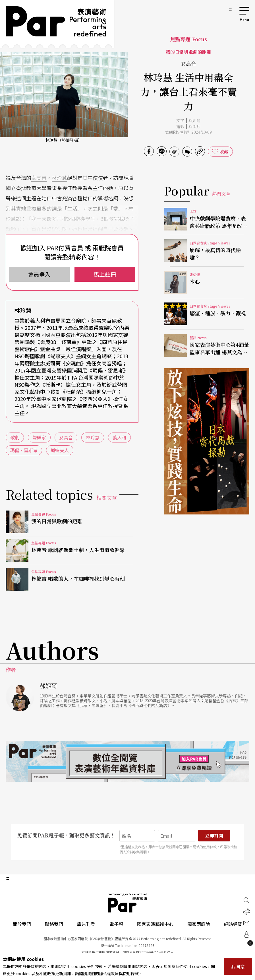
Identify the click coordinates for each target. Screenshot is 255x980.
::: (231, 9)
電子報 (116, 924)
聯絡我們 (54, 924)
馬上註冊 (105, 274)
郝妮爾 (194, 120)
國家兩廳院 (199, 924)
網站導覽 (233, 924)
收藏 (224, 151)
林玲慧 (59, 178)
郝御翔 (194, 126)
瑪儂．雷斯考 (24, 450)
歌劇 (15, 437)
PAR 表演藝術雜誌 (128, 903)
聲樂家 (39, 437)
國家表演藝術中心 (155, 924)
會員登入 (39, 274)
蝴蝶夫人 (60, 450)
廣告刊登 (86, 924)
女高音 (39, 178)
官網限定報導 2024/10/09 (188, 132)
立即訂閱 (214, 836)
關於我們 (22, 924)
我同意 (238, 966)
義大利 (119, 437)
